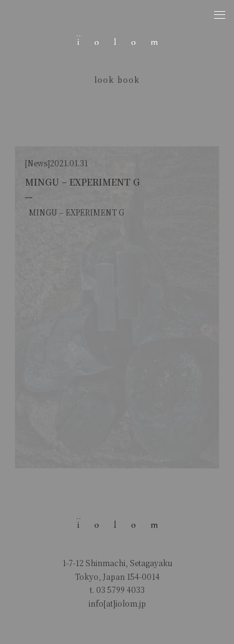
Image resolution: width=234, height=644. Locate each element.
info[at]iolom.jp (117, 603)
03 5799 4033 (120, 590)
